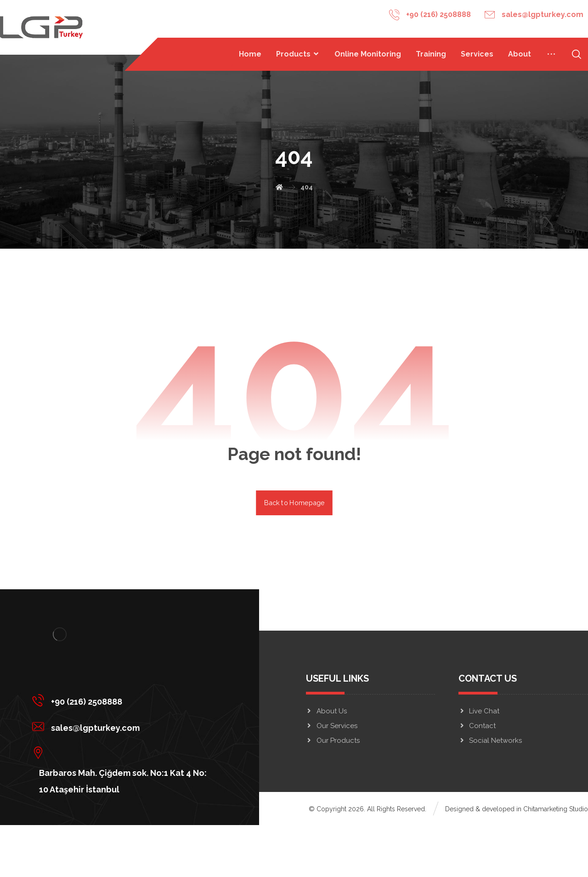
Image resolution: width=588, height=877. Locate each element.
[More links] (551, 54)
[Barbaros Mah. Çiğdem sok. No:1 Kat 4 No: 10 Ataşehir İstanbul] (123, 752)
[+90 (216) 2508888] (123, 700)
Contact (477, 726)
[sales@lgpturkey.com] (123, 726)
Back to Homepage (294, 503)
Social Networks (490, 740)
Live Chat (479, 711)
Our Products (333, 740)
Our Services (332, 726)
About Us (326, 711)
